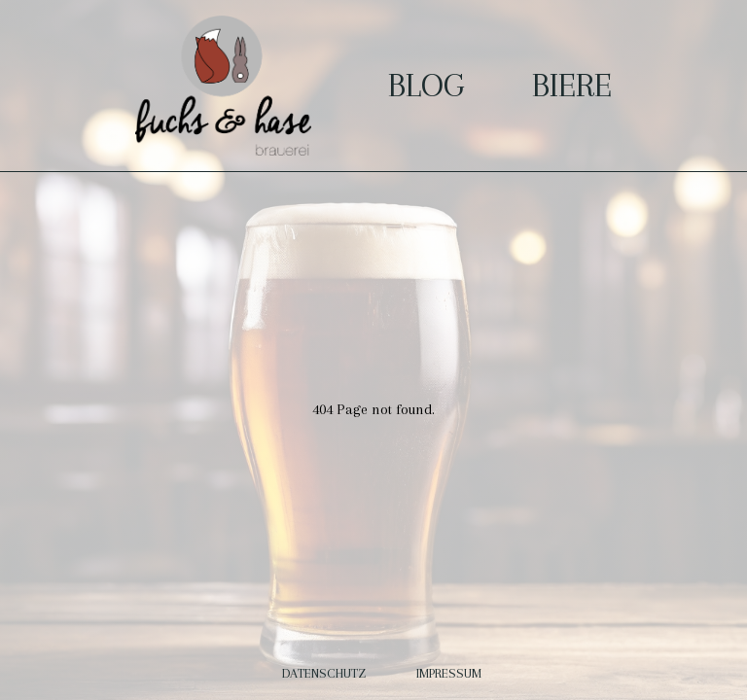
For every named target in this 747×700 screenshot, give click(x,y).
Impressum (449, 673)
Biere (572, 85)
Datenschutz (326, 673)
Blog (426, 85)
